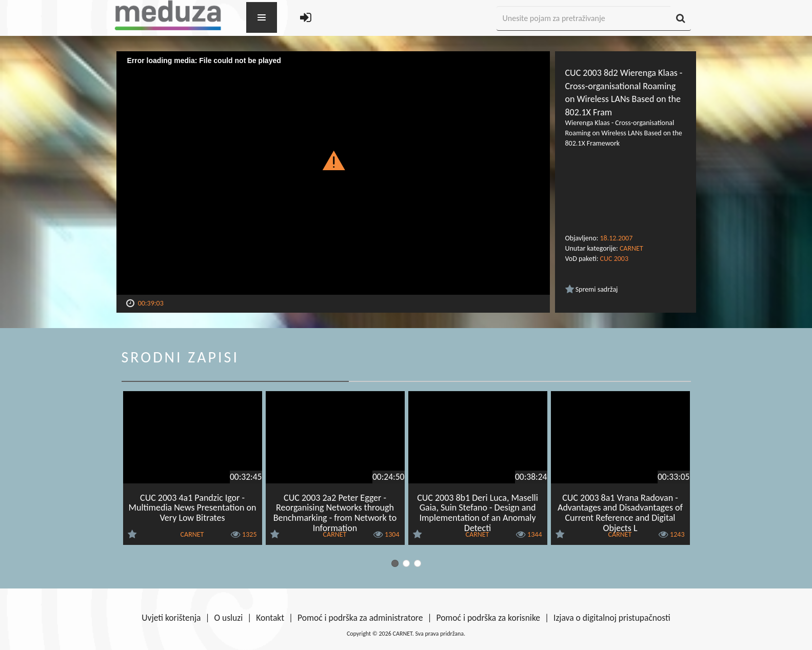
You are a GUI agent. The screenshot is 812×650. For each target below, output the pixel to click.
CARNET (631, 248)
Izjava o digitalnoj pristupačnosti (612, 618)
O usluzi (229, 618)
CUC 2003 (614, 259)
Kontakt (270, 618)
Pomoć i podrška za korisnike (488, 618)
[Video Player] (333, 173)
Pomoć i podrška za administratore (360, 618)
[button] (333, 160)
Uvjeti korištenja (171, 618)
